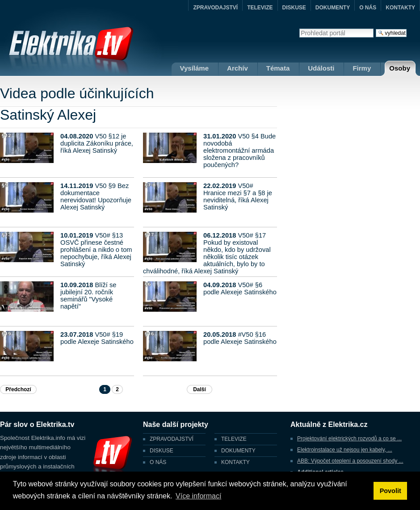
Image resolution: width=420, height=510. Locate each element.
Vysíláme (195, 68)
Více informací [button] (198, 496)
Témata (278, 68)
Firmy (362, 68)
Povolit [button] (391, 491)
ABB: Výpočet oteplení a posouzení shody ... (350, 461)
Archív (237, 68)
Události (321, 68)
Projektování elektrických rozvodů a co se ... (349, 439)
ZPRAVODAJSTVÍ (215, 8)
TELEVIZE (260, 8)
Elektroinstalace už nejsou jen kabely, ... (345, 450)
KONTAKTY (400, 8)
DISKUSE (294, 8)
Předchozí (18, 389)
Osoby (400, 68)
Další (199, 389)
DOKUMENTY (333, 8)
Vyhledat (299, 28)
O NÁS (368, 8)
